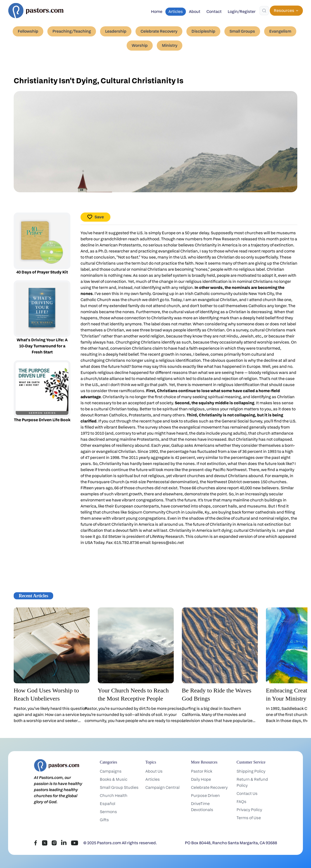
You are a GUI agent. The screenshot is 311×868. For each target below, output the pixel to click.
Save (95, 217)
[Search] (264, 11)
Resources (286, 10)
